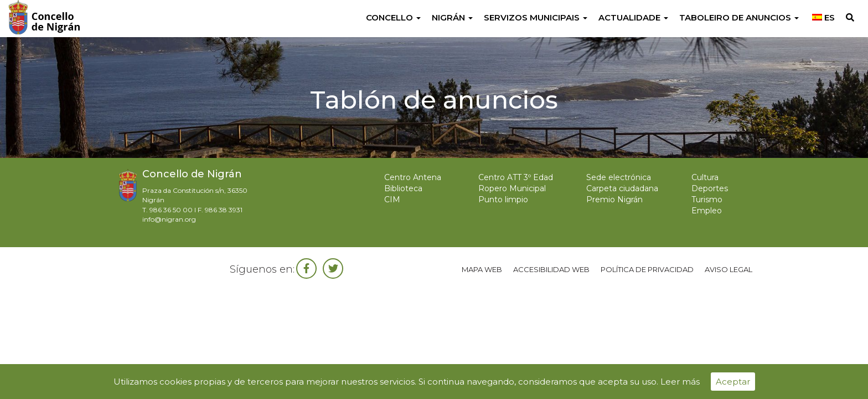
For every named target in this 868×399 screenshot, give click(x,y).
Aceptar (733, 382)
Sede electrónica (619, 177)
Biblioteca (403, 188)
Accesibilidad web (551, 269)
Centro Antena (413, 177)
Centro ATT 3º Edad (516, 177)
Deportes (710, 188)
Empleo (707, 211)
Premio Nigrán (614, 199)
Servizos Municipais (536, 17)
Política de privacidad (647, 269)
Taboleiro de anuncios (739, 17)
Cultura (705, 177)
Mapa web (482, 269)
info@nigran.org (169, 219)
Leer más (680, 382)
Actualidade (633, 17)
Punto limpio (503, 199)
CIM (392, 199)
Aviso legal (728, 269)
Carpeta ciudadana (622, 188)
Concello (393, 17)
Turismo (707, 199)
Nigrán (452, 17)
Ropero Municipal (512, 188)
